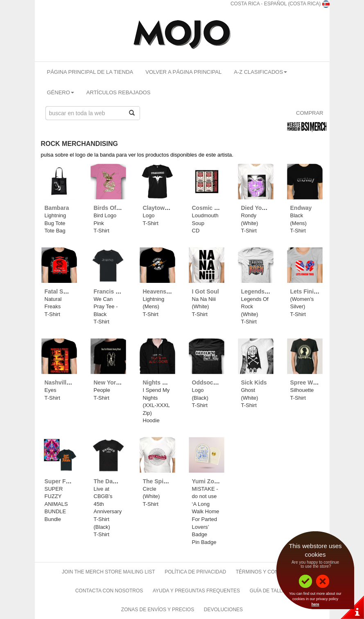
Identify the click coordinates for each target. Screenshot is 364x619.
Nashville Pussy (67, 382)
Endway (301, 208)
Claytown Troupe (166, 208)
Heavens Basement (169, 291)
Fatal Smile (60, 291)
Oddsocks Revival (217, 382)
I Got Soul (206, 291)
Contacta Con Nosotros (109, 591)
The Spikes (158, 481)
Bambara (57, 208)
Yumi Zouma (209, 481)
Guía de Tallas (269, 591)
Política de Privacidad (195, 572)
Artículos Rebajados (119, 92)
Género (61, 92)
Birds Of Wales (114, 208)
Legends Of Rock (265, 291)
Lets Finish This (312, 291)
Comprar (310, 113)
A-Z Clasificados (260, 72)
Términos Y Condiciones (269, 572)
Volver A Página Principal (183, 72)
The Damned (111, 481)
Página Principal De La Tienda (90, 72)
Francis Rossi (113, 291)
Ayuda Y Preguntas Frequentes (196, 591)
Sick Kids (254, 382)
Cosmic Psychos (215, 208)
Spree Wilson (309, 382)
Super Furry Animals (73, 481)
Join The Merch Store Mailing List (109, 572)
